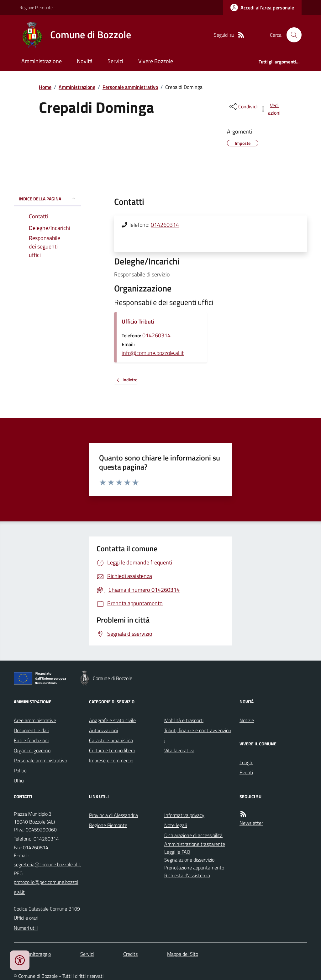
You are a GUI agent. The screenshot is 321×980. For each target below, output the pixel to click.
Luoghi (246, 762)
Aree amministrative (35, 720)
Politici (21, 770)
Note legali (176, 825)
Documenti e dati (32, 730)
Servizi (115, 61)
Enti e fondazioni (31, 740)
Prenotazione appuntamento (194, 868)
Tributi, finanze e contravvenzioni (198, 735)
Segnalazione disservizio (189, 860)
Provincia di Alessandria (113, 815)
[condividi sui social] (243, 106)
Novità (85, 61)
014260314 (165, 225)
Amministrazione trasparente (195, 844)
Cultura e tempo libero (112, 750)
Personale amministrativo (130, 87)
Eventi (246, 772)
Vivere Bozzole (156, 61)
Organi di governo (32, 750)
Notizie (247, 720)
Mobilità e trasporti (184, 720)
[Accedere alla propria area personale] (262, 8)
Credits (130, 954)
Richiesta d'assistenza (187, 875)
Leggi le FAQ (177, 852)
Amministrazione (42, 61)
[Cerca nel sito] (292, 35)
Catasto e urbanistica (111, 740)
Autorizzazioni (103, 730)
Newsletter (251, 823)
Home (45, 87)
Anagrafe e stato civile (112, 720)
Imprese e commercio (111, 760)
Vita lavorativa (179, 750)
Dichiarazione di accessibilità (193, 835)
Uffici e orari (26, 918)
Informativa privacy (184, 815)
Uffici (19, 781)
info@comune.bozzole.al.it (153, 353)
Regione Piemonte (36, 7)
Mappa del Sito (183, 954)
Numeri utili (26, 928)
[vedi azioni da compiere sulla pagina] (271, 109)
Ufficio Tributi (138, 321)
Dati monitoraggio (32, 954)
